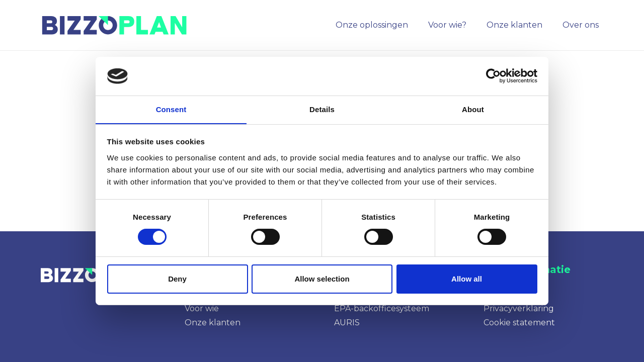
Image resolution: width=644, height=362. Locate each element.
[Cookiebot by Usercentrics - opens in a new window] (493, 76)
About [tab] (473, 109)
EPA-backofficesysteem (382, 308)
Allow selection (322, 279)
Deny (177, 279)
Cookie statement (519, 323)
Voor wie (202, 308)
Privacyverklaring (519, 308)
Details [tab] (322, 109)
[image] (116, 25)
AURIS (347, 323)
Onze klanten (213, 323)
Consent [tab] (171, 109)
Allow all (467, 279)
